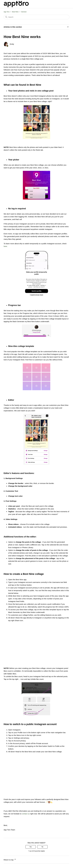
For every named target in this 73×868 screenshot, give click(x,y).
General (24, 12)
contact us (26, 814)
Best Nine (15, 12)
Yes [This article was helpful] (31, 847)
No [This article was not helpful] (42, 847)
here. (6, 246)
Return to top (10, 859)
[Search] (36, 17)
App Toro (7, 12)
